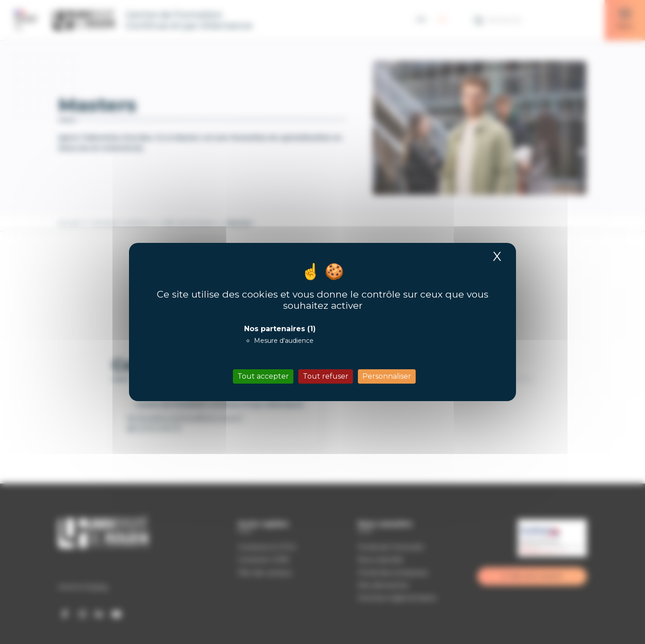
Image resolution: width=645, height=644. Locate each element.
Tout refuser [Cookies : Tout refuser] (326, 376)
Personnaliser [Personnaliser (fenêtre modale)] (387, 376)
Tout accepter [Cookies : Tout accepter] (263, 376)
